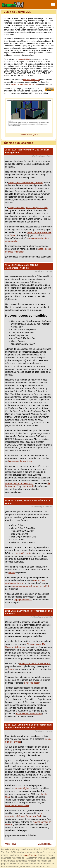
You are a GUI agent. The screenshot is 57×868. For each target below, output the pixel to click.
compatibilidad (24, 59)
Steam (13, 235)
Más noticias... (45, 844)
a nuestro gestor (32, 683)
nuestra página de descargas (19, 483)
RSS (14, 844)
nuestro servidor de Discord (28, 714)
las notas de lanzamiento (20, 461)
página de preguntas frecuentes (24, 84)
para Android (28, 486)
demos (12, 572)
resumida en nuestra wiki (17, 806)
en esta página (22, 788)
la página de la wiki (23, 600)
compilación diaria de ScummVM (35, 663)
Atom (8, 844)
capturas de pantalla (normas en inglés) (30, 586)
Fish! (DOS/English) (29, 134)
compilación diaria (22, 553)
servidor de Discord (32, 80)
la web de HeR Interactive (39, 232)
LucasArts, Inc (30, 855)
